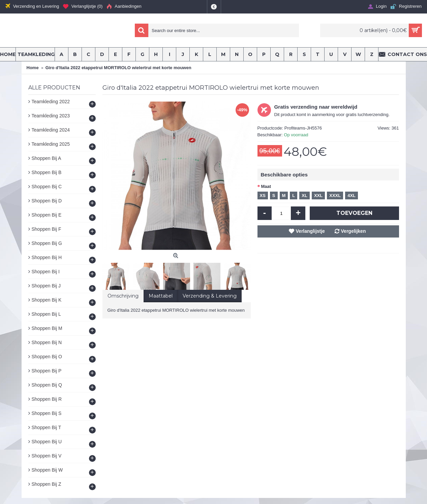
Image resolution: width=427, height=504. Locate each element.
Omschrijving (123, 296)
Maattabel (161, 296)
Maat (266, 186)
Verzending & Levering (210, 296)
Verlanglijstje (310, 231)
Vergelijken (354, 231)
